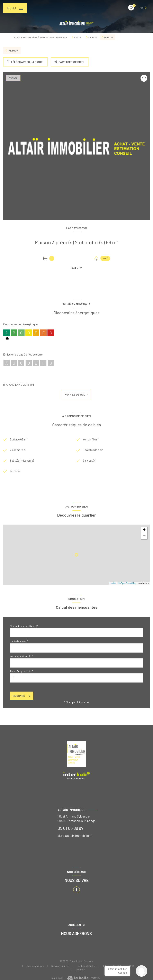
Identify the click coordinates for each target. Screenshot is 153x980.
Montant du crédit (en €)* (24, 626)
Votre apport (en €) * (21, 656)
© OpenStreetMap (127, 583)
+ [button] (144, 530)
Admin (106, 966)
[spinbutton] (76, 678)
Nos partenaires (60, 966)
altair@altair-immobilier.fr (75, 835)
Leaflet (113, 583)
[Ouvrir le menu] (15, 8)
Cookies (80, 969)
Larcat (93, 37)
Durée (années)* (19, 641)
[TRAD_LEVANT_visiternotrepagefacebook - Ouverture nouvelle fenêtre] (76, 890)
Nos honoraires (35, 966)
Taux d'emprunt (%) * (21, 671)
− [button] (144, 536)
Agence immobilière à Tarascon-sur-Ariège (40, 37)
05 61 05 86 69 (70, 828)
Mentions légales (86, 966)
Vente (78, 37)
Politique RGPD (126, 966)
